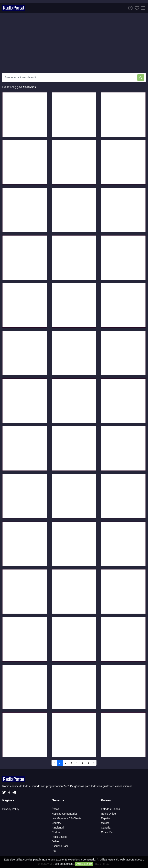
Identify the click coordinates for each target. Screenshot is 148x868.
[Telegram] (14, 791)
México (105, 823)
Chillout (56, 832)
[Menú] (142, 8)
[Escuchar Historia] (129, 8)
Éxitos (55, 809)
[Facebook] (10, 791)
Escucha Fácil (60, 846)
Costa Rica (107, 832)
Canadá (106, 828)
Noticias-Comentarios (65, 814)
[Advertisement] (74, 43)
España (105, 818)
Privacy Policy (11, 809)
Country (56, 823)
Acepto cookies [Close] (84, 864)
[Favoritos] (136, 8)
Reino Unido (108, 814)
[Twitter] (5, 791)
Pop (54, 851)
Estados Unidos (110, 809)
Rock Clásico (60, 837)
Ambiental (58, 828)
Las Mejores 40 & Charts (67, 818)
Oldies (56, 841)
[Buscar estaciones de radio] (70, 78)
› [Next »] (94, 763)
